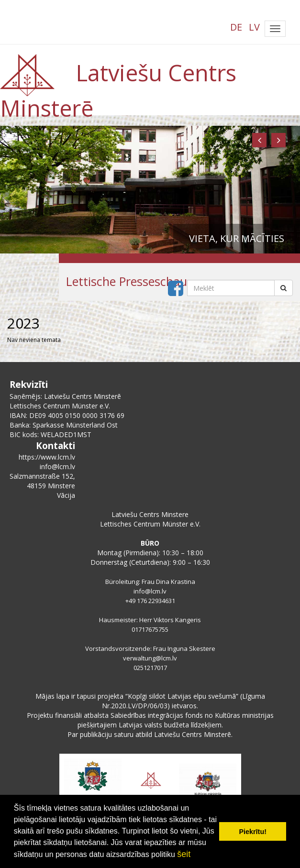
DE (236, 27)
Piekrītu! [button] (253, 832)
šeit (184, 854)
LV (254, 27)
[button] (259, 140)
